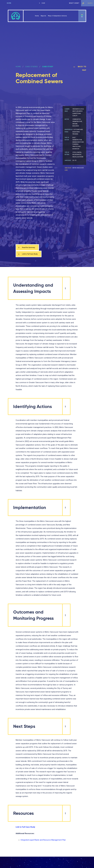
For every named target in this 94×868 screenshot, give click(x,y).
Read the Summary (28, 248)
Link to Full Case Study (29, 254)
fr (82, 17)
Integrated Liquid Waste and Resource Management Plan (43, 841)
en (82, 15)
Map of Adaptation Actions (57, 16)
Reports (43, 16)
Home (9, 3)
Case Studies (31, 67)
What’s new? (74, 3)
